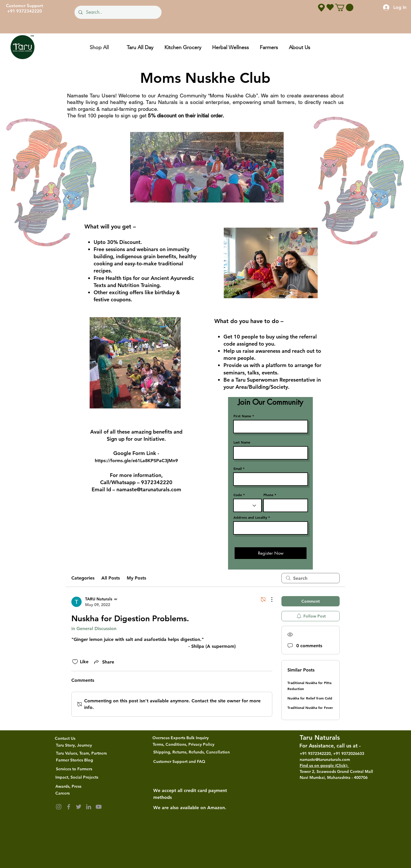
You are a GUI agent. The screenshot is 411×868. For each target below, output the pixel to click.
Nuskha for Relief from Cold (310, 698)
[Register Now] (271, 553)
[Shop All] (99, 47)
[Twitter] (79, 807)
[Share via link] (104, 662)
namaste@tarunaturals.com (149, 489)
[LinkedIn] (89, 807)
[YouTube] (99, 807)
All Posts (111, 578)
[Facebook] (69, 807)
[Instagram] (59, 807)
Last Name (242, 442)
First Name (242, 416)
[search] (311, 578)
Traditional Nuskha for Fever (310, 707)
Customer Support (25, 6)
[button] (344, 7)
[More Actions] (269, 600)
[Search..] (118, 12)
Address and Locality (250, 517)
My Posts (136, 578)
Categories (83, 578)
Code (238, 495)
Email (238, 468)
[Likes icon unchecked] (75, 662)
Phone (268, 495)
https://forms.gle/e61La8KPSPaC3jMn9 (136, 461)
